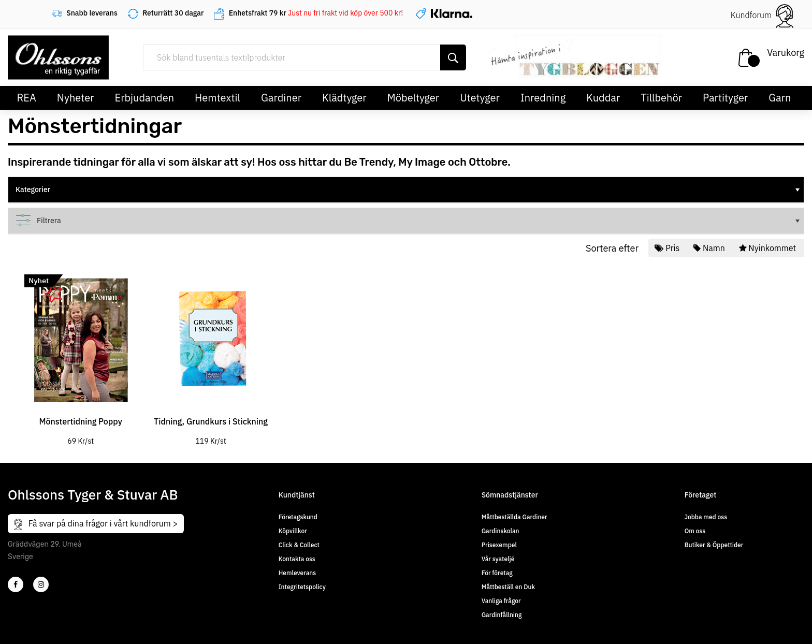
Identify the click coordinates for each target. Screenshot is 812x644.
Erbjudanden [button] (145, 98)
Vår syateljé (498, 559)
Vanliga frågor (501, 601)
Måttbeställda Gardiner (514, 517)
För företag (497, 573)
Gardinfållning (502, 615)
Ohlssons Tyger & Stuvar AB (93, 494)
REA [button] (27, 98)
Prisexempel (499, 545)
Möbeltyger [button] (414, 98)
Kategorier (409, 189)
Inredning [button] (543, 98)
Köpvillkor (293, 531)
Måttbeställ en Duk (508, 587)
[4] (41, 584)
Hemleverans (297, 573)
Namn (710, 248)
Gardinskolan (501, 531)
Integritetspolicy (302, 587)
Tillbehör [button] (661, 98)
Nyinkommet (769, 248)
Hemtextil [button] (218, 98)
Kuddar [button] (603, 98)
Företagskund (298, 517)
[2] (16, 584)
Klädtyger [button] (344, 98)
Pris (668, 248)
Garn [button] (780, 98)
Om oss (695, 531)
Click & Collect (299, 545)
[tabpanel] (81, 354)
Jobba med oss (706, 517)
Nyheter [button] (76, 98)
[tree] (406, 190)
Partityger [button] (725, 98)
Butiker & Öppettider (714, 545)
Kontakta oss (297, 559)
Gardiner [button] (281, 98)
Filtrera (409, 221)
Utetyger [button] (480, 98)
